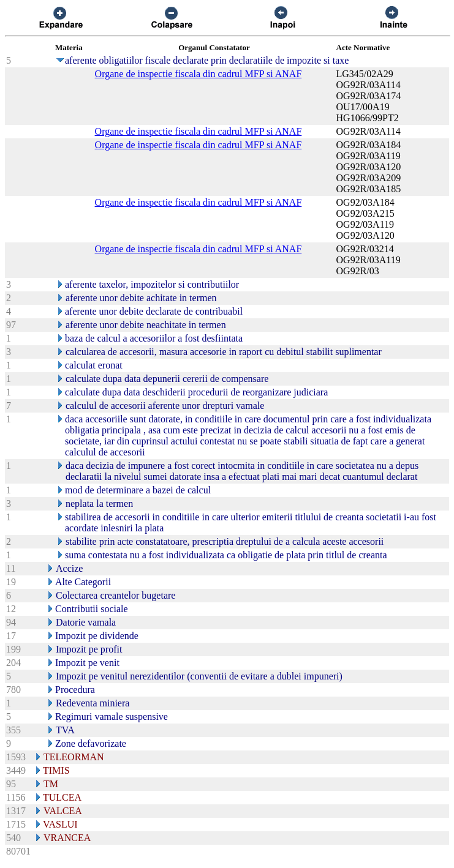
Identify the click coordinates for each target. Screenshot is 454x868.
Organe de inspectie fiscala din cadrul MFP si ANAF (199, 74)
